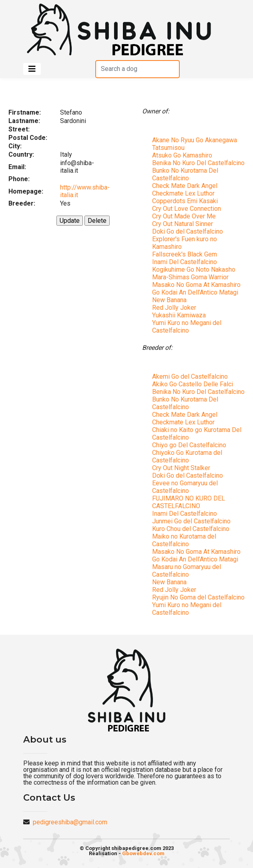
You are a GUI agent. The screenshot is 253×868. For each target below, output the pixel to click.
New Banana (169, 300)
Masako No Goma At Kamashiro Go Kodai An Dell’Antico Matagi (196, 289)
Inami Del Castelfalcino (185, 262)
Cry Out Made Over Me (184, 216)
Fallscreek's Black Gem (185, 254)
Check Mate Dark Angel (185, 186)
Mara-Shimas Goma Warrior (190, 277)
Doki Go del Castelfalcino (188, 231)
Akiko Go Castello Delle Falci (193, 384)
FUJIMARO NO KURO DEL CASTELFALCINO (189, 502)
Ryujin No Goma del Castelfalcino (198, 597)
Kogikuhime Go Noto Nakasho (194, 269)
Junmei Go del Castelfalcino (191, 521)
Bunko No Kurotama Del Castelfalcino (185, 174)
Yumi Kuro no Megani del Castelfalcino (187, 327)
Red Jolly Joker (174, 308)
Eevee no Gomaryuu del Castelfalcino (185, 487)
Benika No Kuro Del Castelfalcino (198, 163)
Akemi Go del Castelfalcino (190, 376)
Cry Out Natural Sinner (183, 224)
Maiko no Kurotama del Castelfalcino (184, 540)
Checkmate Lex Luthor (183, 193)
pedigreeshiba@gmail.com (70, 822)
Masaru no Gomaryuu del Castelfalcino (187, 571)
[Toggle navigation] (32, 69)
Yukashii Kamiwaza (179, 315)
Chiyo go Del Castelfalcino (189, 445)
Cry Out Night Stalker (181, 468)
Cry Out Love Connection (187, 209)
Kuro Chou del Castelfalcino (191, 529)
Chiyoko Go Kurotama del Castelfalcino (187, 456)
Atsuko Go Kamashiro (182, 155)
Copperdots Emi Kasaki (185, 201)
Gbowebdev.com (143, 853)
